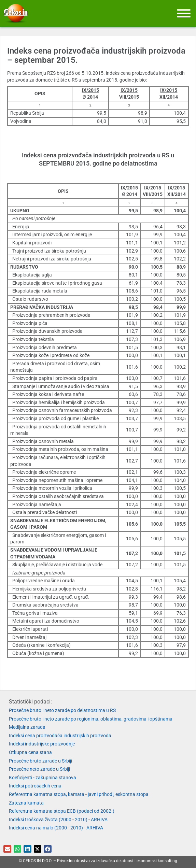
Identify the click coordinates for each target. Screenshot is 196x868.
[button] (7, 849)
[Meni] (184, 13)
